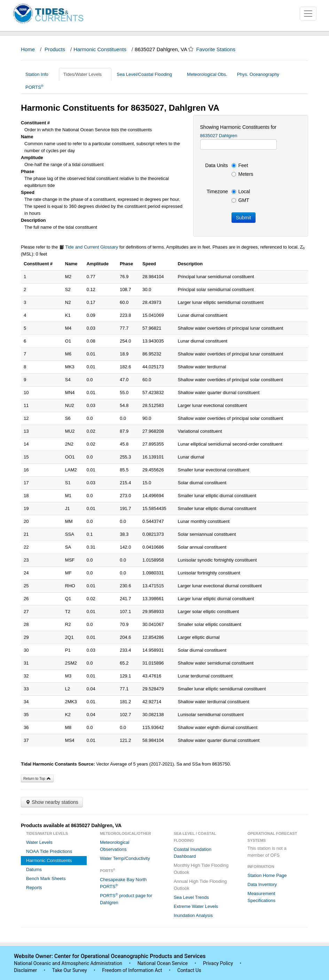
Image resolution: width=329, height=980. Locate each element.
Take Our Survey (70, 970)
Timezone (217, 191)
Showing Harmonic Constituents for (238, 127)
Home (28, 49)
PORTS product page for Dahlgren (126, 899)
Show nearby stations (52, 802)
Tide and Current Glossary (89, 247)
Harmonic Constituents (100, 49)
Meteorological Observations (115, 846)
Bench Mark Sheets (46, 879)
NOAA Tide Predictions (49, 851)
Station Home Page (267, 875)
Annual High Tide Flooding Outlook (200, 885)
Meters (242, 174)
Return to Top (37, 778)
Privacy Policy (218, 963)
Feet (240, 165)
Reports (34, 888)
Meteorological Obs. (207, 74)
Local (241, 191)
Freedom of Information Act (132, 970)
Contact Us (189, 970)
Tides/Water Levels (85, 74)
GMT (240, 200)
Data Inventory (262, 884)
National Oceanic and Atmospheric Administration (68, 963)
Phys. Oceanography (258, 74)
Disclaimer (25, 970)
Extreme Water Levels (196, 906)
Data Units (216, 165)
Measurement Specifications (261, 897)
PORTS (34, 87)
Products (55, 49)
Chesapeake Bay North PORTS (123, 883)
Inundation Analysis (193, 915)
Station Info (40, 74)
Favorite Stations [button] (219, 49)
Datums (34, 869)
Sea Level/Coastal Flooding (147, 74)
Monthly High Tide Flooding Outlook (201, 869)
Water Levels (39, 842)
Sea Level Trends (191, 897)
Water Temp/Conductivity (125, 858)
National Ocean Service (163, 963)
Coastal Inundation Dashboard (193, 853)
